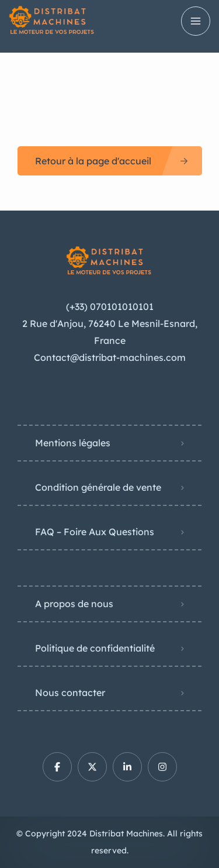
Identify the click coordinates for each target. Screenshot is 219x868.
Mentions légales (73, 443)
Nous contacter (70, 693)
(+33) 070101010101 (110, 306)
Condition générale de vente (98, 487)
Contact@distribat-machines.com (110, 357)
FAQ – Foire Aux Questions (95, 532)
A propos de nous (74, 604)
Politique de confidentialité (95, 648)
